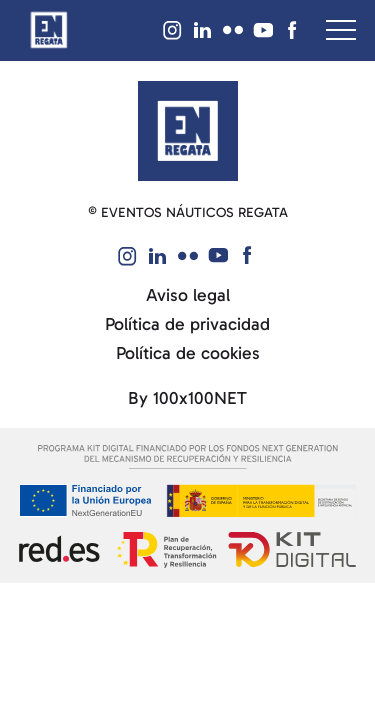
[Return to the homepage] (188, 129)
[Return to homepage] (49, 30)
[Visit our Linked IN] (203, 30)
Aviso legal (188, 295)
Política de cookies (188, 353)
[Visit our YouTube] (263, 30)
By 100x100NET (187, 398)
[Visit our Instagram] (173, 30)
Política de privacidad (187, 324)
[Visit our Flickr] (233, 30)
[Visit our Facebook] (293, 30)
